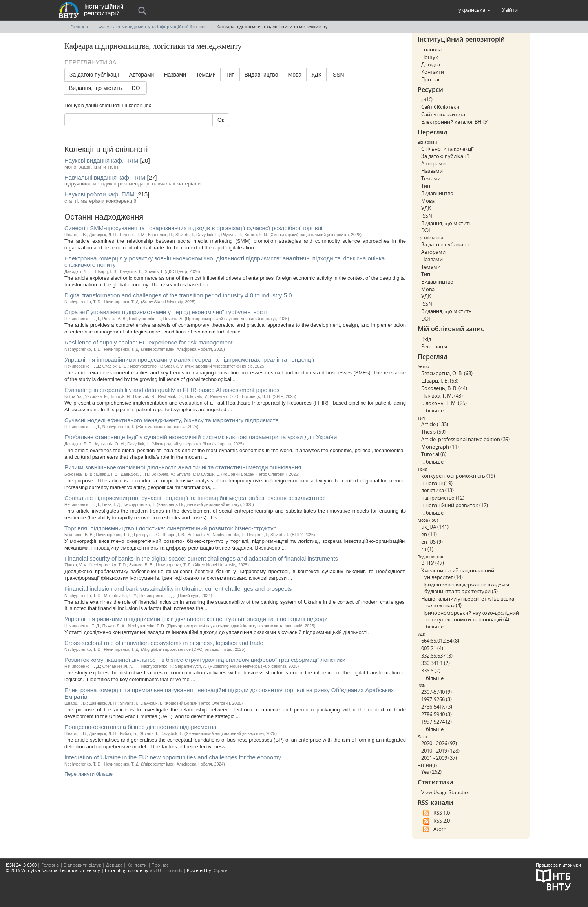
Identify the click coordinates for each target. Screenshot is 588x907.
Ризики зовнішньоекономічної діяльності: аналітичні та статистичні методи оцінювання (183, 467)
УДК (316, 75)
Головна (79, 27)
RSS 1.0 (436, 813)
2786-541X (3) (437, 707)
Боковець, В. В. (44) (444, 388)
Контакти (433, 72)
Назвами (175, 75)
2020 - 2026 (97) (439, 743)
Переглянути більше (89, 774)
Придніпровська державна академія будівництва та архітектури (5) (465, 588)
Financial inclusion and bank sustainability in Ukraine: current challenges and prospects (178, 589)
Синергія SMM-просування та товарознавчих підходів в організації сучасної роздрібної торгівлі (193, 228)
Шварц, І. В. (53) (440, 381)
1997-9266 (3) (436, 699)
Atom (434, 829)
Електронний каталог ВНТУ (454, 122)
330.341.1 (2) (436, 663)
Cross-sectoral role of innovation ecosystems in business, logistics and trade (164, 643)
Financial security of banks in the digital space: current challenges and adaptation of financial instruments (201, 558)
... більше (432, 410)
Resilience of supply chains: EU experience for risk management (149, 342)
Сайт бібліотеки (440, 107)
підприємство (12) (443, 498)
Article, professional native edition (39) (466, 439)
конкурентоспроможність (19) (458, 476)
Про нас (431, 79)
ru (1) (427, 549)
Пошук (430, 57)
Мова (295, 75)
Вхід (426, 339)
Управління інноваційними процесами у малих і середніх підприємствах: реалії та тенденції (189, 360)
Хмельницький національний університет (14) (458, 574)
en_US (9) (432, 542)
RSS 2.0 (436, 821)
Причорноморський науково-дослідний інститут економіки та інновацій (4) (470, 616)
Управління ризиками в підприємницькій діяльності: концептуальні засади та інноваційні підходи (196, 619)
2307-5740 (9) (436, 692)
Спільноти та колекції (447, 149)
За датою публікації (94, 75)
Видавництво (261, 75)
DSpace (220, 870)
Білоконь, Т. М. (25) (444, 403)
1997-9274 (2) (436, 722)
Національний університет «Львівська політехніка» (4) (468, 602)
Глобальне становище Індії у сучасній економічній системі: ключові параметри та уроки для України (201, 437)
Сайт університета (443, 114)
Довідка (431, 64)
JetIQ (427, 99)
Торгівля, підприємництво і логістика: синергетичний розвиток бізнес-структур (171, 528)
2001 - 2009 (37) (439, 758)
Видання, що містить (96, 88)
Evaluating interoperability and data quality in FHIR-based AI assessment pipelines (172, 390)
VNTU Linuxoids (166, 870)
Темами (206, 75)
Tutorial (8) (434, 454)
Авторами (142, 75)
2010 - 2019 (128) (440, 751)
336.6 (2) (431, 671)
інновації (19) (437, 483)
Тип (230, 75)
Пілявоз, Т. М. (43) (442, 396)
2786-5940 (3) (436, 714)
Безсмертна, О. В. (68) (447, 373)
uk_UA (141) (435, 527)
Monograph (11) (440, 447)
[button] (474, 10)
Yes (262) (431, 772)
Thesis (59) (433, 432)
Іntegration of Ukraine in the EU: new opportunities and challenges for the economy (173, 757)
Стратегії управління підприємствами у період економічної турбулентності (165, 312)
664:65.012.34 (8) (440, 641)
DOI (137, 88)
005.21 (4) (432, 648)
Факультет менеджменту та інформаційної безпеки (153, 27)
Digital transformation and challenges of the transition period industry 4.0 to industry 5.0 (178, 295)
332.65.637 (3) (437, 656)
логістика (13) (437, 490)
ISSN (338, 75)
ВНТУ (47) (433, 563)
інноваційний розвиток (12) (455, 505)
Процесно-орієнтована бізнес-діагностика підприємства (140, 727)
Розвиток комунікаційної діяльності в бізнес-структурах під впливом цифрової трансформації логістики (205, 660)
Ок (221, 120)
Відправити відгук (82, 865)
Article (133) (435, 424)
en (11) (429, 534)
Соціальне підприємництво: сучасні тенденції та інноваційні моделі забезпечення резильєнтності (197, 498)
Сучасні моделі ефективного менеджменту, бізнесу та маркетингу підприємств (172, 420)
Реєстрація (434, 346)
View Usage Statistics (445, 792)
